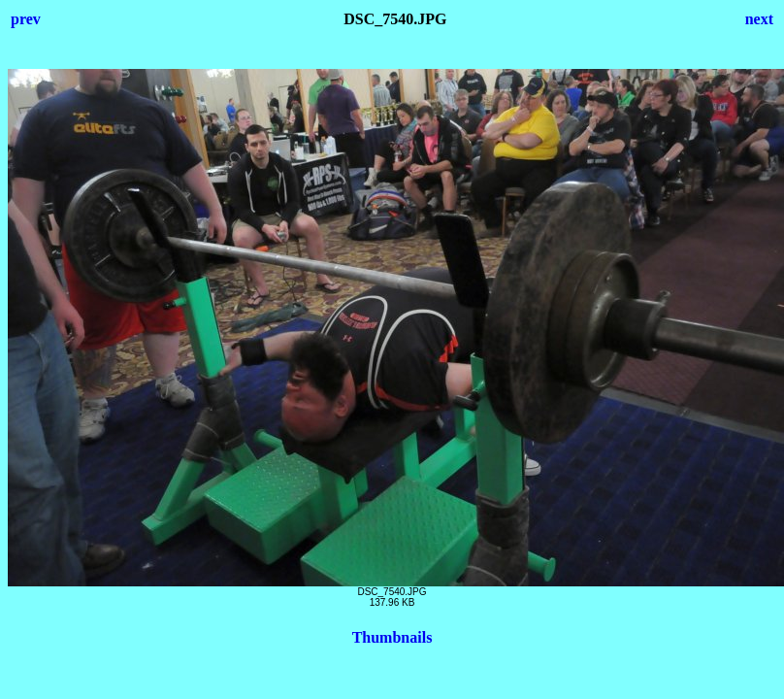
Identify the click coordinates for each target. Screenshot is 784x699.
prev (26, 19)
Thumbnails (392, 637)
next (759, 19)
